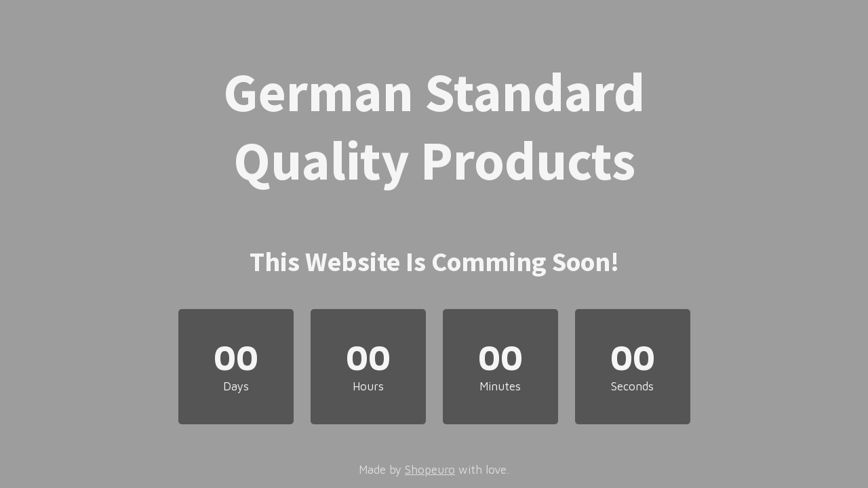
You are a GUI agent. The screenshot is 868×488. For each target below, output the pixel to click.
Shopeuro (430, 470)
